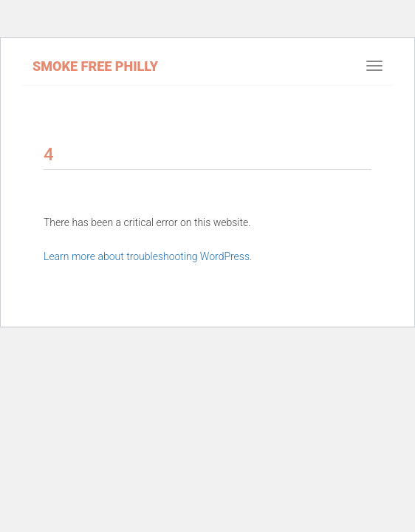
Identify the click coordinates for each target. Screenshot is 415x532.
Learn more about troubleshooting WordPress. (148, 256)
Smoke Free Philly (95, 66)
